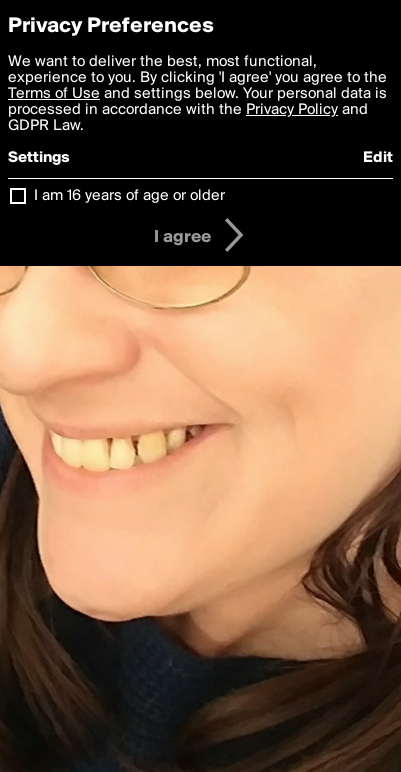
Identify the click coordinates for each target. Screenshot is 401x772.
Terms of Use (54, 94)
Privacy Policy (292, 110)
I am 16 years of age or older (129, 196)
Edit (378, 158)
